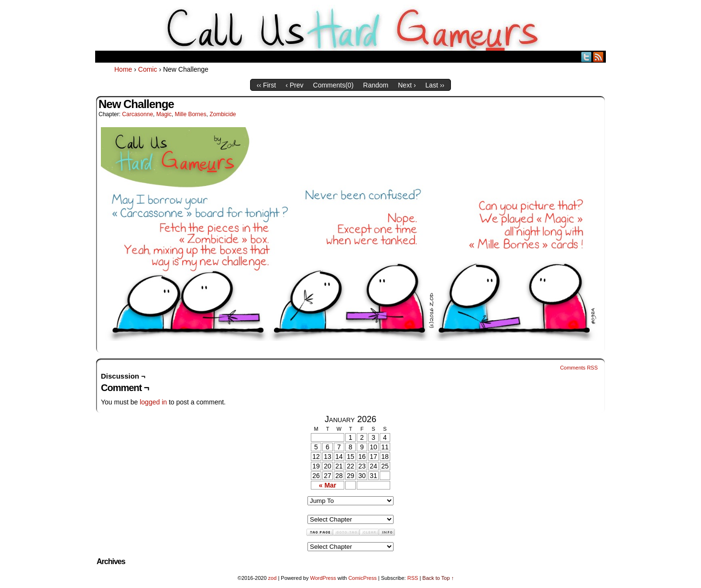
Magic (164, 114)
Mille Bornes (190, 114)
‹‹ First (266, 85)
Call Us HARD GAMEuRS (351, 28)
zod (273, 578)
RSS (598, 57)
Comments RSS (579, 368)
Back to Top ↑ (438, 578)
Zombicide (223, 114)
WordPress (323, 578)
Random (376, 85)
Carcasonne (137, 114)
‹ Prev (294, 85)
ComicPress (362, 578)
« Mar (328, 485)
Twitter (586, 57)
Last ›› (435, 85)
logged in (153, 402)
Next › (407, 85)
